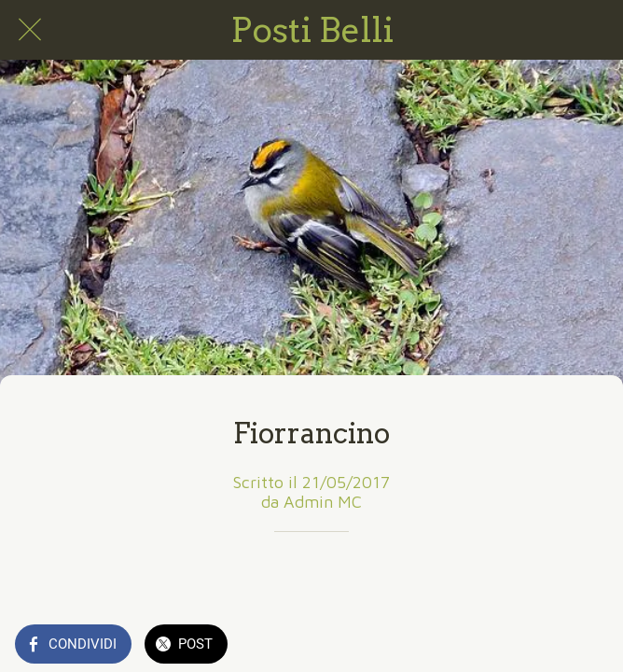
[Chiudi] (30, 30)
